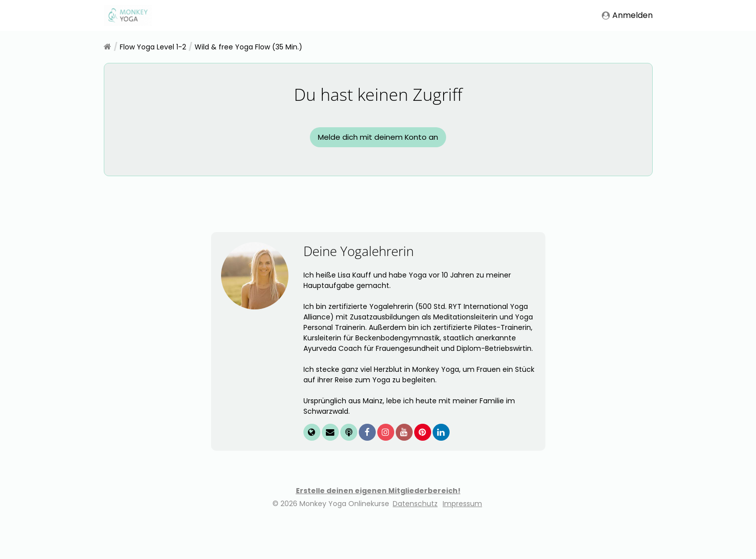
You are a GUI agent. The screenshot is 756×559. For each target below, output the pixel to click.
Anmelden (627, 15)
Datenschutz (415, 544)
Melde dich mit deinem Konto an (378, 157)
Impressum (462, 544)
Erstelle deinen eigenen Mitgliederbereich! (378, 531)
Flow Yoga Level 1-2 (153, 47)
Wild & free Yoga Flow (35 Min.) (249, 47)
